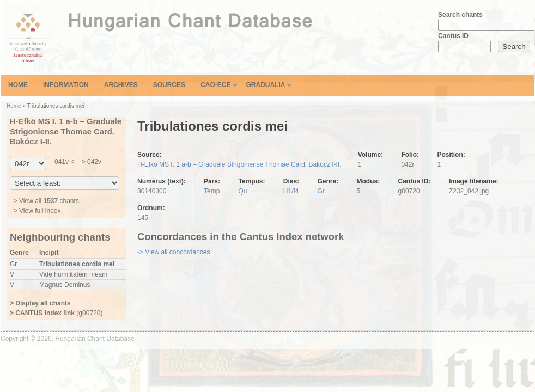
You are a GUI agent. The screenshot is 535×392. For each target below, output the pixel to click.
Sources (169, 85)
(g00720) (56, 313)
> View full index (37, 211)
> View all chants (46, 201)
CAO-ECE (215, 85)
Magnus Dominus (65, 285)
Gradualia (265, 85)
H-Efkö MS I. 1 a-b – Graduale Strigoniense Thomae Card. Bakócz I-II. (239, 164)
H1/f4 (291, 191)
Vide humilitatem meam (73, 274)
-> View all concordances (174, 252)
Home (18, 85)
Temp (212, 191)
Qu (242, 191)
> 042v (90, 162)
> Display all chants (40, 303)
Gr (321, 191)
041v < (64, 162)
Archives (121, 85)
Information (66, 85)
